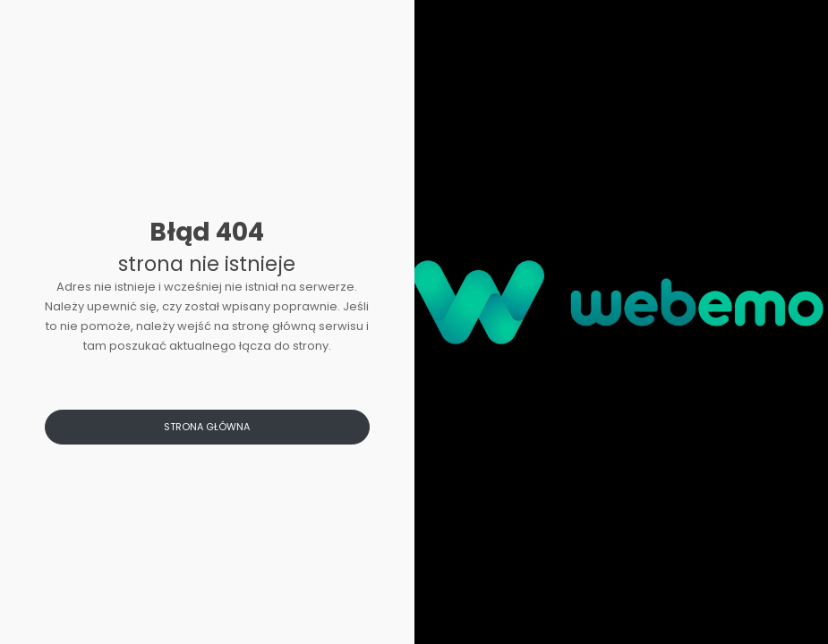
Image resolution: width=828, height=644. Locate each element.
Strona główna (207, 427)
